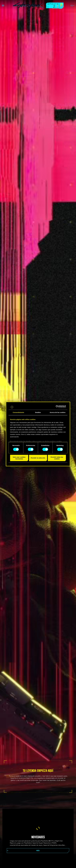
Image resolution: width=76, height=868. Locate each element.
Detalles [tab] (38, 412)
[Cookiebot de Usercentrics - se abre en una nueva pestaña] (57, 407)
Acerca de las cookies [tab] (58, 412)
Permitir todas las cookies (57, 458)
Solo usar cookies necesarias (19, 458)
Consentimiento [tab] (18, 412)
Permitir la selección (38, 458)
